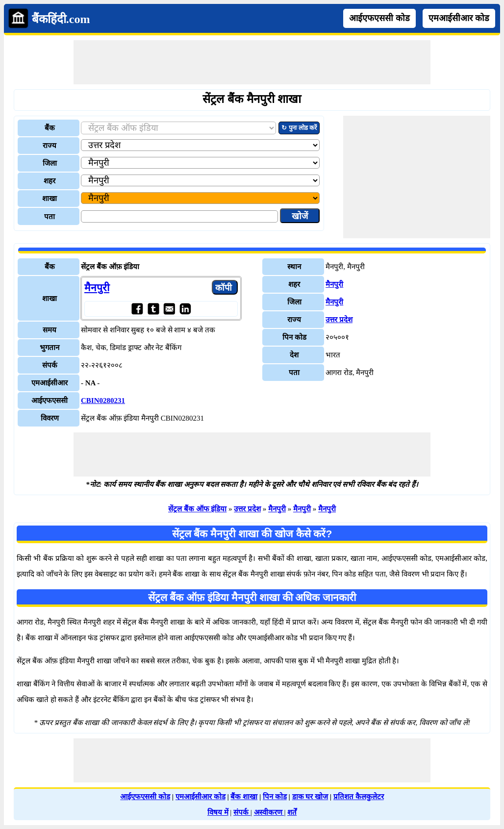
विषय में (218, 812)
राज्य (50, 146)
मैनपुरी (97, 288)
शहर (50, 181)
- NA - (90, 383)
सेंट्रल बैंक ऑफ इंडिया (197, 509)
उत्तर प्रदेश (339, 320)
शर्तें (292, 812)
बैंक (50, 128)
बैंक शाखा (244, 797)
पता (50, 217)
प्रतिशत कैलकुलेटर (359, 797)
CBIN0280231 (103, 401)
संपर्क (242, 812)
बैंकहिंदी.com (61, 19)
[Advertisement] (252, 62)
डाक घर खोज (310, 797)
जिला (50, 163)
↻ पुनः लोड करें (299, 128)
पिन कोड (275, 797)
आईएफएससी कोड (379, 18)
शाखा (50, 199)
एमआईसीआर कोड (459, 18)
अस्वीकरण (269, 812)
